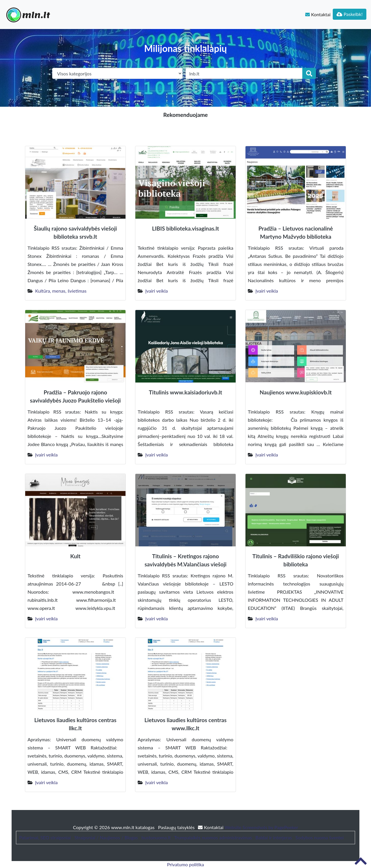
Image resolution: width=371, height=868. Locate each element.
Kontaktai (318, 14)
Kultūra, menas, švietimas (61, 291)
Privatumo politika (185, 864)
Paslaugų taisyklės (177, 827)
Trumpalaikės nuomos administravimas (213, 837)
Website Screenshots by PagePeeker (261, 827)
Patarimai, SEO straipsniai (45, 837)
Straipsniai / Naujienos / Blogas (106, 837)
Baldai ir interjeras (274, 837)
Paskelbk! (350, 14)
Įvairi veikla (157, 291)
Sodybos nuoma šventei (319, 837)
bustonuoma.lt (156, 837)
